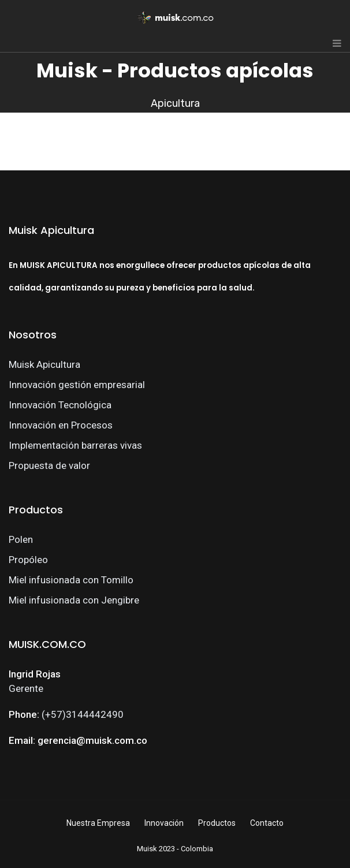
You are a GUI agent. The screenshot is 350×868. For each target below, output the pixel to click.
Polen (21, 539)
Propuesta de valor (49, 465)
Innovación (164, 823)
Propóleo (28, 560)
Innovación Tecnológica (60, 405)
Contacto (267, 823)
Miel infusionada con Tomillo (71, 580)
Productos (217, 823)
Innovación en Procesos (61, 425)
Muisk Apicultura (44, 364)
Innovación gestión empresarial (77, 385)
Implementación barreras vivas (75, 445)
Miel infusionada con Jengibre (74, 600)
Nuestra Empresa (98, 823)
